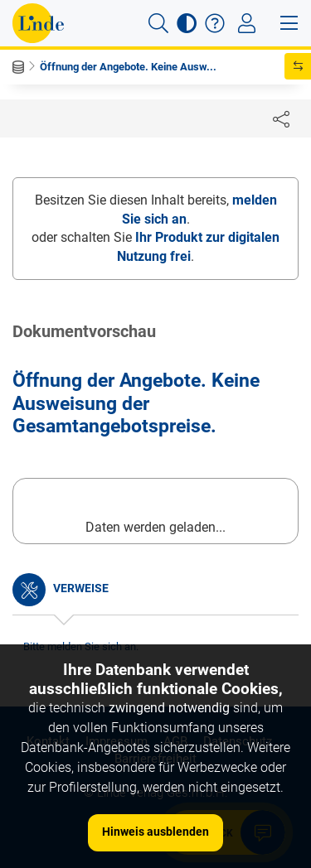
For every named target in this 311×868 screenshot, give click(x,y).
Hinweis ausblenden (155, 832)
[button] (158, 23)
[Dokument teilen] (281, 118)
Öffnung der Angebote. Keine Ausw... (128, 67)
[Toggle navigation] (247, 23)
